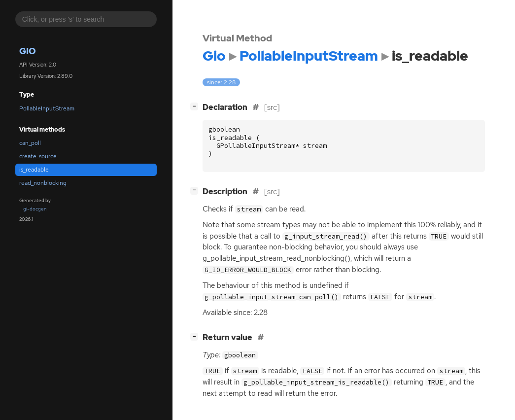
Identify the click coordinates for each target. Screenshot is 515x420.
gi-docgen (35, 209)
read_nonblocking (43, 183)
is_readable (34, 170)
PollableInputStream (47, 108)
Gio (28, 51)
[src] (272, 107)
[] (196, 106)
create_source (38, 156)
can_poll (30, 143)
